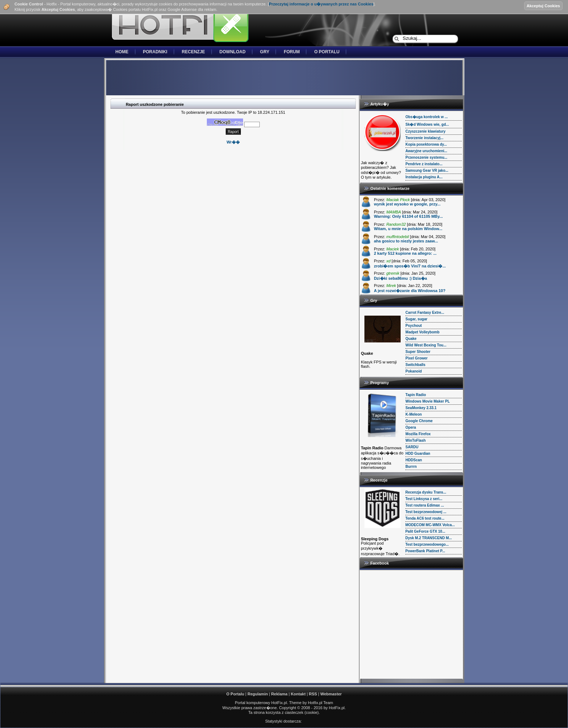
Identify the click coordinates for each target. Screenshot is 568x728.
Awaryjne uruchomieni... (426, 151)
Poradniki (155, 52)
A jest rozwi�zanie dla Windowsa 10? (410, 291)
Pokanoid (414, 371)
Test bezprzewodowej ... (426, 512)
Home (122, 52)
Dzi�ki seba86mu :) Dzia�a (400, 278)
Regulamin (258, 694)
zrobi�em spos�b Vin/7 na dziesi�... (410, 266)
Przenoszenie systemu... (426, 157)
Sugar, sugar (416, 319)
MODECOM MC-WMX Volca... (430, 525)
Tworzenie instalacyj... (424, 138)
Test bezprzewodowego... (427, 544)
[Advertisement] (284, 78)
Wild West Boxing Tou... (426, 345)
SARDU (412, 447)
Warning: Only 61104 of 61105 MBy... (408, 216)
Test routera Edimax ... (425, 505)
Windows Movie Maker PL (427, 401)
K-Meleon (414, 414)
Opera (411, 427)
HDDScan (414, 460)
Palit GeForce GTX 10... (425, 531)
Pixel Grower (416, 358)
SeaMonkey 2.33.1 (421, 408)
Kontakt (298, 694)
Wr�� (233, 142)
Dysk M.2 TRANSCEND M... (429, 538)
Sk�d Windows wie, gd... (427, 124)
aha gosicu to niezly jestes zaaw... (406, 241)
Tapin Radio (415, 395)
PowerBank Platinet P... (425, 551)
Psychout (414, 326)
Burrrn (411, 467)
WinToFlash (415, 440)
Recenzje (193, 52)
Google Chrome (419, 421)
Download (233, 52)
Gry (265, 52)
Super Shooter (418, 352)
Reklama (279, 694)
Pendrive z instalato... (424, 164)
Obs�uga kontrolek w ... (427, 117)
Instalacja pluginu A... (424, 177)
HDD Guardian (418, 454)
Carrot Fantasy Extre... (425, 313)
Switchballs (415, 365)
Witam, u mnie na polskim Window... (408, 229)
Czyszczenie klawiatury (425, 131)
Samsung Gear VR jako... (427, 170)
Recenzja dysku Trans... (426, 492)
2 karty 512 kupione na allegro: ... (405, 253)
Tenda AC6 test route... (425, 518)
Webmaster (331, 694)
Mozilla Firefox (418, 434)
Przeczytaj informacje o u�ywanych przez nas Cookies (321, 4)
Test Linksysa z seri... (424, 499)
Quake (411, 339)
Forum (292, 52)
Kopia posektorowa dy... (426, 144)
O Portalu (327, 52)
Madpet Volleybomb (422, 332)
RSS (313, 694)
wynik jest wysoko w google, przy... (407, 204)
